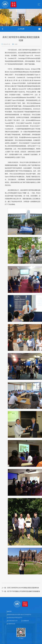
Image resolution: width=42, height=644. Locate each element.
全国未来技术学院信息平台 (15, 618)
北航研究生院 (12, 624)
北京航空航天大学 (13, 621)
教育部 (10, 611)
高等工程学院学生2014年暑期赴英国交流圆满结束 (20, 588)
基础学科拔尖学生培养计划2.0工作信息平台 (20, 615)
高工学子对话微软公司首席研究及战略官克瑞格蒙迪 (21, 591)
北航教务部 (26, 621)
